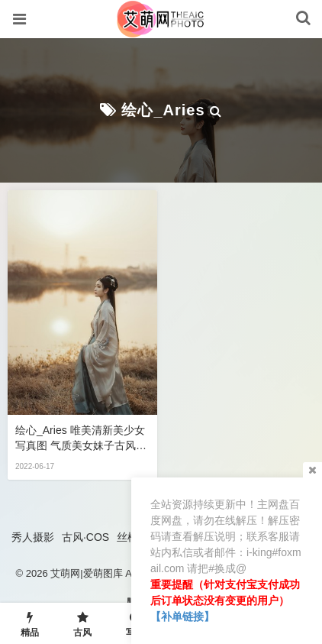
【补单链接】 (182, 616)
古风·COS (85, 537)
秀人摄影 (33, 537)
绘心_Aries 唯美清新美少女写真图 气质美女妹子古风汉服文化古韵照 (81, 439)
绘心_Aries (163, 110)
